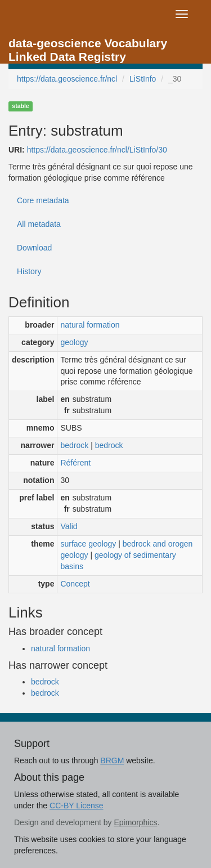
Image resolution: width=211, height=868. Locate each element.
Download (34, 248)
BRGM (112, 760)
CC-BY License (76, 806)
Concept (75, 584)
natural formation (90, 325)
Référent (75, 463)
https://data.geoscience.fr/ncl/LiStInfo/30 (97, 150)
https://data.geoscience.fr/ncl (67, 79)
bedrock (74, 445)
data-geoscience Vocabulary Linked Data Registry (88, 46)
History (29, 271)
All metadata (39, 224)
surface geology (88, 544)
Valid (69, 526)
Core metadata (43, 200)
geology (74, 342)
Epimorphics (135, 822)
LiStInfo (143, 79)
